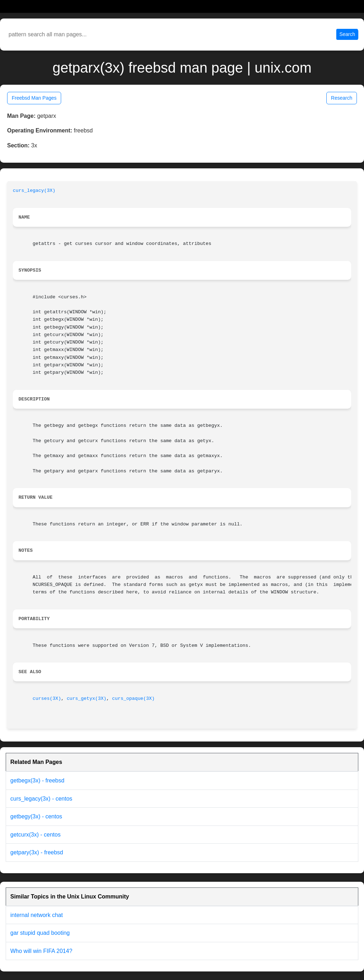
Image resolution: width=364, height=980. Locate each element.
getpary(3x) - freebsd (37, 852)
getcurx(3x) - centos (35, 835)
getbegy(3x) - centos (36, 816)
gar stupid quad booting (40, 933)
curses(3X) (47, 699)
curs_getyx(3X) (87, 699)
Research (342, 98)
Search (347, 34)
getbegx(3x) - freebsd (37, 780)
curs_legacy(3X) (34, 191)
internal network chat (37, 915)
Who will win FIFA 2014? (41, 951)
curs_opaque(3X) (133, 699)
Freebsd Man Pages (34, 98)
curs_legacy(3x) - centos (41, 799)
